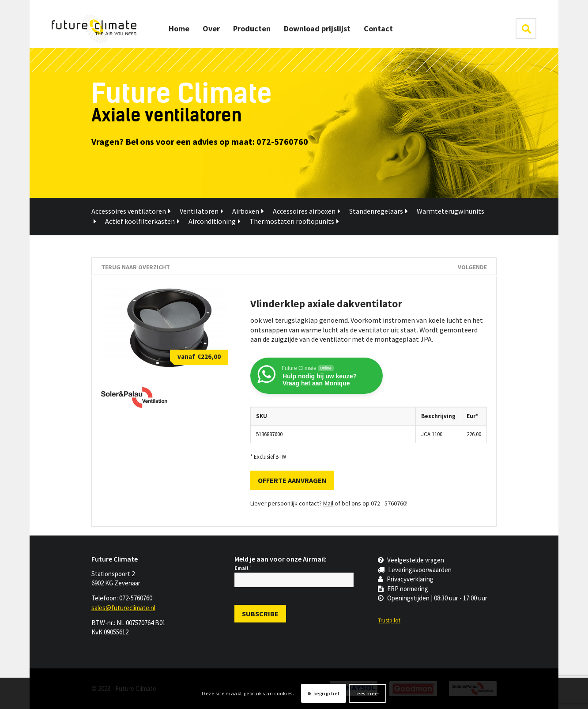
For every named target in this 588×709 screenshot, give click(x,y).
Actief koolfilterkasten (142, 221)
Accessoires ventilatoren (131, 211)
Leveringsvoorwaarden (415, 570)
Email (243, 568)
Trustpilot (389, 620)
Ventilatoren (202, 211)
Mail (328, 503)
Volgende (472, 267)
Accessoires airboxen (307, 211)
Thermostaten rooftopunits (294, 221)
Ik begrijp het (324, 693)
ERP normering (403, 589)
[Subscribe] (260, 614)
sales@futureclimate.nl (123, 608)
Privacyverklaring (406, 579)
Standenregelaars (379, 211)
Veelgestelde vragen (411, 560)
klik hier (526, 28)
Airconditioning (215, 221)
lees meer (367, 693)
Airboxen (248, 211)
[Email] (294, 580)
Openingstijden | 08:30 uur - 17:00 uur (433, 598)
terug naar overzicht (136, 267)
